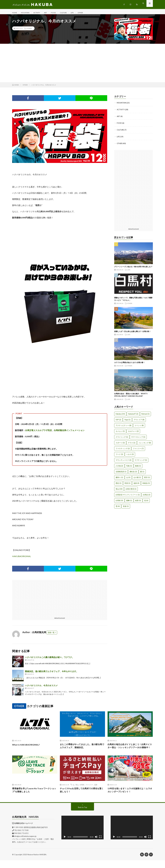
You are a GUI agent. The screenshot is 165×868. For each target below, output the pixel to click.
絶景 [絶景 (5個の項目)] (138, 502)
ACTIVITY (40, 13)
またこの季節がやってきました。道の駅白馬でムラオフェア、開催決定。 (82, 749)
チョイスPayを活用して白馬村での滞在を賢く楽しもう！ (82, 797)
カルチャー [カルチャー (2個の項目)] (133, 433)
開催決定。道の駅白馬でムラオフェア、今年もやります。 (52, 674)
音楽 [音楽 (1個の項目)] (126, 508)
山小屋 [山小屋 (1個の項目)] (137, 479)
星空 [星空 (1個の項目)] (147, 479)
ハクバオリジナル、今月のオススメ (41, 688)
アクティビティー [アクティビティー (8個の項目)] (123, 427)
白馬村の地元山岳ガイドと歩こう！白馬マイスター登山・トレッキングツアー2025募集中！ (130, 751)
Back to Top (83, 815)
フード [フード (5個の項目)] (119, 456)
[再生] (65, 845)
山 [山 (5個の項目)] (128, 479)
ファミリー (89, 792)
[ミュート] (96, 845)
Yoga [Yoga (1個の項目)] (127, 421)
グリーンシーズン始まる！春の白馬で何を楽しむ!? (133, 268)
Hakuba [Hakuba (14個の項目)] (120, 416)
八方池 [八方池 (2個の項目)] (119, 468)
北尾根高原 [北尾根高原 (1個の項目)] (121, 473)
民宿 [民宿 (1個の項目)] (127, 485)
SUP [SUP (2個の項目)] (118, 421)
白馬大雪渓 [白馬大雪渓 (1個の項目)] (131, 491)
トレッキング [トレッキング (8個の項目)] (145, 445)
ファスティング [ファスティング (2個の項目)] (123, 450)
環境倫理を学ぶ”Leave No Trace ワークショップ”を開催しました (34, 797)
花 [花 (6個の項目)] (146, 502)
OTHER (88, 13)
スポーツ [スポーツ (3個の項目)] (120, 445)
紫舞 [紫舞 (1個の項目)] (129, 502)
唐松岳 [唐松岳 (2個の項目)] (133, 473)
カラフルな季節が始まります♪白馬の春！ (130, 364)
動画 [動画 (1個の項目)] (138, 468)
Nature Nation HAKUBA (37, 862)
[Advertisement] (82, 66)
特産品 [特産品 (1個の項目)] (146, 485)
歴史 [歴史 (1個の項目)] (119, 485)
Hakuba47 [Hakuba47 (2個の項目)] (133, 416)
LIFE (79, 13)
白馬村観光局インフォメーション (69, 433)
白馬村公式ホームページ (24, 831)
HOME (15, 13)
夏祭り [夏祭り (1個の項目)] (119, 479)
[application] (82, 835)
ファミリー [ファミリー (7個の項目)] (138, 450)
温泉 (96, 792)
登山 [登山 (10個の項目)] (119, 491)
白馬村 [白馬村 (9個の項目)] (119, 502)
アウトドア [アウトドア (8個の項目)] (139, 421)
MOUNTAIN (26, 13)
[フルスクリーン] (100, 845)
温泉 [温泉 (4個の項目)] (136, 485)
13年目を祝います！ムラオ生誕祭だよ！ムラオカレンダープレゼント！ (129, 797)
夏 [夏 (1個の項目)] (142, 473)
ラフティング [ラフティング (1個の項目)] (141, 462)
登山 (77, 792)
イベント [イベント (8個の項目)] (139, 427)
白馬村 (82, 792)
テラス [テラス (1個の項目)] (132, 445)
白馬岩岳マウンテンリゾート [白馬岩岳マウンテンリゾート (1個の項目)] (128, 496)
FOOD (59, 13)
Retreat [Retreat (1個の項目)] (145, 416)
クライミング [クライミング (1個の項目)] (122, 439)
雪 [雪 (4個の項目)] (118, 508)
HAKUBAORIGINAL (21, 559)
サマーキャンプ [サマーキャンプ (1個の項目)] (138, 439)
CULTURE (69, 13)
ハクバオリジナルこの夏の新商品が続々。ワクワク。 (49, 660)
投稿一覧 (51, 635)
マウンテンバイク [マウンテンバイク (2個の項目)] (123, 462)
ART (50, 13)
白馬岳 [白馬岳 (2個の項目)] (147, 496)
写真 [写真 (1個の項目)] (129, 468)
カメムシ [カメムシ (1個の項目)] (120, 433)
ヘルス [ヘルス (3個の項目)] (130, 456)
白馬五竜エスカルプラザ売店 (38, 433)
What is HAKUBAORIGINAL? (28, 747)
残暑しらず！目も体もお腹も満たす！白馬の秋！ (133, 333)
